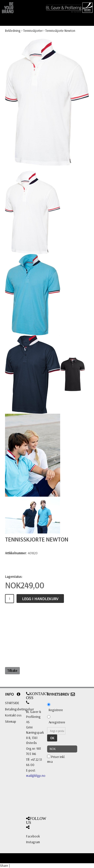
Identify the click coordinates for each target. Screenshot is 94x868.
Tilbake (12, 671)
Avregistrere (57, 722)
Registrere (56, 710)
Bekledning (13, 31)
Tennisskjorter (33, 31)
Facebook (33, 836)
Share (4, 865)
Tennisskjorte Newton (60, 31)
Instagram (33, 842)
